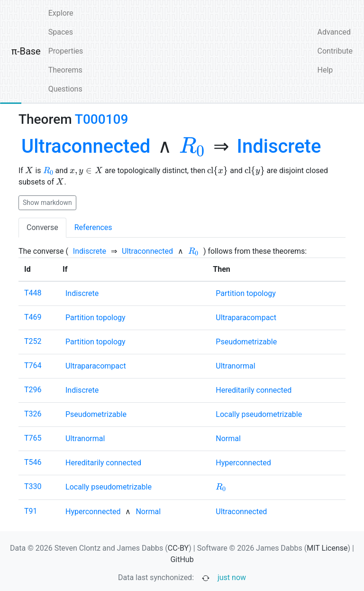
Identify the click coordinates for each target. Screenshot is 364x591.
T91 (31, 511)
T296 (33, 390)
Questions (65, 89)
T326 (33, 414)
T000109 (102, 119)
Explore (61, 13)
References (93, 227)
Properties (66, 51)
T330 (33, 486)
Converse (42, 227)
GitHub (182, 559)
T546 (33, 462)
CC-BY (178, 548)
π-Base (26, 51)
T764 (33, 365)
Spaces (61, 32)
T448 (33, 293)
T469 (33, 317)
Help (325, 70)
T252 (33, 341)
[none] (86, 147)
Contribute (335, 51)
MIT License (327, 548)
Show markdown (47, 203)
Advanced (334, 32)
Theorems (65, 70)
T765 (33, 438)
